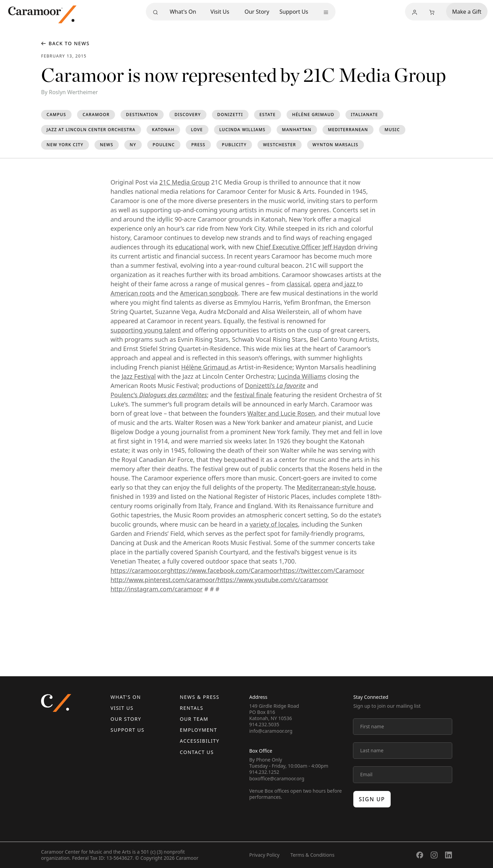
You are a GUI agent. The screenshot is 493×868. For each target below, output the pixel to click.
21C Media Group (184, 182)
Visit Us (220, 12)
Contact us (197, 752)
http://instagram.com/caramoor (157, 589)
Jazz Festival (139, 376)
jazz (350, 284)
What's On (183, 12)
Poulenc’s (159, 395)
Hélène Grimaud (206, 367)
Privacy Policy (264, 855)
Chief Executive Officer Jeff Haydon (306, 247)
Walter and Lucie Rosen (281, 413)
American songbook (209, 293)
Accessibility (200, 741)
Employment (198, 730)
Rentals (192, 708)
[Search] (155, 12)
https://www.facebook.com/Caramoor (225, 570)
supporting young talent (146, 330)
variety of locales (274, 524)
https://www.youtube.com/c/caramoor (273, 580)
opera (322, 284)
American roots (133, 293)
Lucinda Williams (302, 376)
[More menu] (326, 12)
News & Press (199, 697)
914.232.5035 (264, 724)
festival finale (253, 395)
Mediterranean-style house (336, 487)
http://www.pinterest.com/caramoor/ (164, 580)
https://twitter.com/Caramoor (322, 570)
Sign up (372, 799)
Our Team (194, 719)
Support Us (294, 12)
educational (192, 247)
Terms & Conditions (312, 855)
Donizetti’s (275, 386)
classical (298, 284)
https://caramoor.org (141, 570)
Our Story (257, 12)
